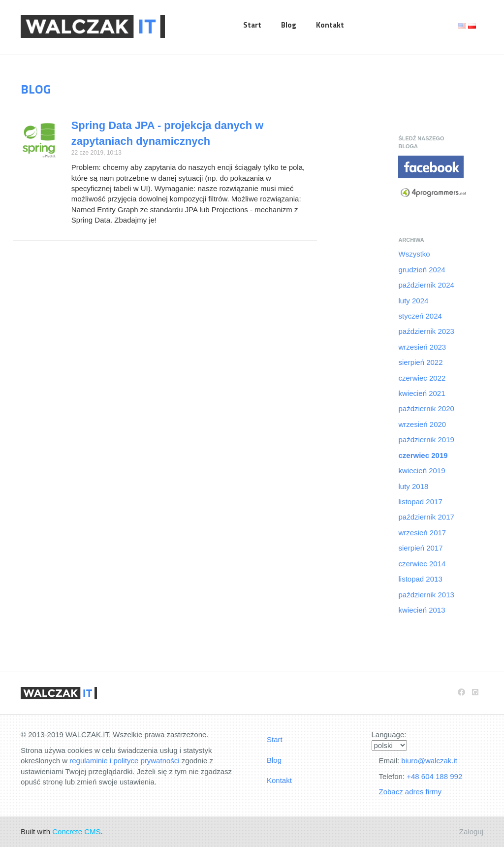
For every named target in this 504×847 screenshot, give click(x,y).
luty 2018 (413, 486)
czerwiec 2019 (423, 455)
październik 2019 (426, 440)
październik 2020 (426, 408)
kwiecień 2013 (422, 610)
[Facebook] (461, 692)
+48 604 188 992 (434, 776)
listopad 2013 (420, 579)
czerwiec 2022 (422, 378)
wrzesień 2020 (422, 424)
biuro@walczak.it (429, 761)
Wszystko (414, 254)
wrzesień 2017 (422, 533)
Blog (289, 25)
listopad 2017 (420, 502)
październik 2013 (426, 595)
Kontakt (330, 25)
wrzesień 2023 (422, 347)
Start (252, 25)
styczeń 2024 (420, 316)
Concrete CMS (76, 831)
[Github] (475, 692)
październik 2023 (426, 331)
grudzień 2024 (422, 270)
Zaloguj (471, 831)
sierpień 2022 (420, 362)
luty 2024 (413, 301)
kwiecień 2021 (422, 393)
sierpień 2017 (420, 548)
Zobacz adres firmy (410, 792)
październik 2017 (426, 517)
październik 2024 (426, 285)
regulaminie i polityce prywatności (124, 761)
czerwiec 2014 (422, 564)
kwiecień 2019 (422, 471)
